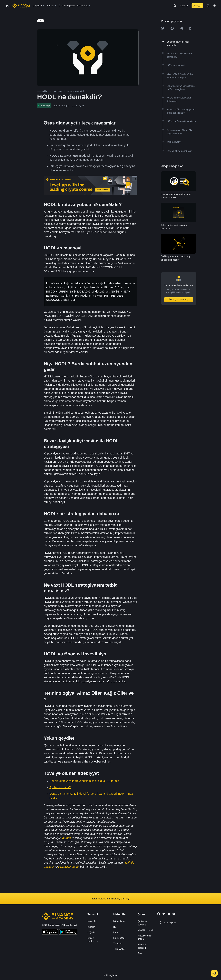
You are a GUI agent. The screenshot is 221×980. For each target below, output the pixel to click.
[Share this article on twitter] (163, 28)
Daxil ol (184, 6)
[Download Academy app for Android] (68, 932)
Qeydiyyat (197, 6)
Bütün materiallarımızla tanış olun (110, 899)
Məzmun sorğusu (142, 946)
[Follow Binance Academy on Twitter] (164, 914)
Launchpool (119, 938)
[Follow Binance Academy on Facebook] (159, 914)
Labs (116, 932)
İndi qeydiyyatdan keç (179, 300)
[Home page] (21, 6)
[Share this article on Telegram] (181, 28)
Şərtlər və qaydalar (143, 923)
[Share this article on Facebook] (172, 28)
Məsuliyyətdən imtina (145, 937)
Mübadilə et (119, 921)
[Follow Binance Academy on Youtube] (174, 914)
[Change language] (208, 6)
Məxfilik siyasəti (146, 930)
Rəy (140, 953)
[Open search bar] (174, 6)
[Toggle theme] (215, 6)
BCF (116, 927)
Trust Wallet (119, 949)
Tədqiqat (118, 943)
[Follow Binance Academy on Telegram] (169, 914)
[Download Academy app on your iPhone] (50, 932)
